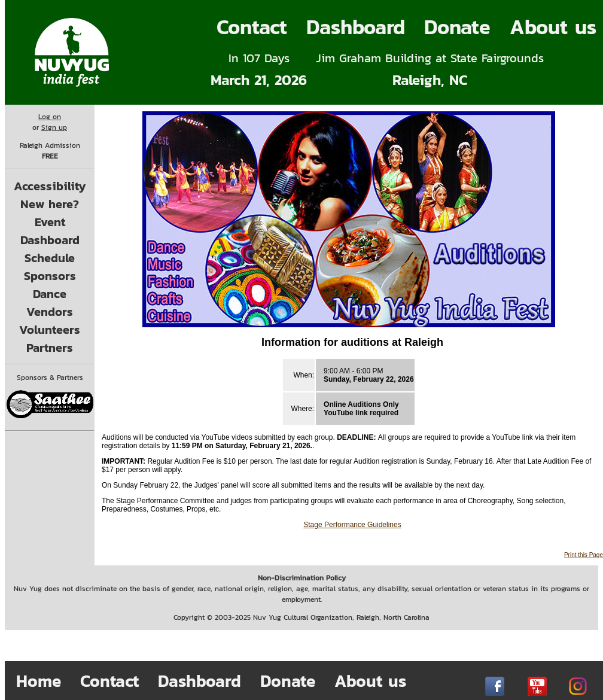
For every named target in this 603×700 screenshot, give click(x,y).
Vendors (50, 312)
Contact (252, 27)
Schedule (50, 258)
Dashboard (356, 27)
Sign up (54, 127)
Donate (457, 27)
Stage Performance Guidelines (352, 525)
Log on (50, 117)
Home (39, 681)
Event (50, 222)
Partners (50, 348)
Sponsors (50, 276)
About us (370, 681)
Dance (50, 294)
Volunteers (50, 330)
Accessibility (50, 186)
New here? (50, 204)
